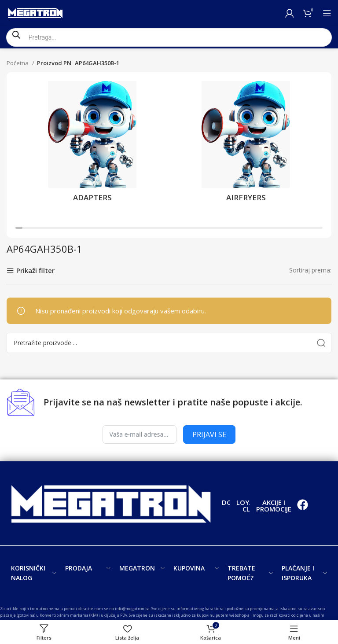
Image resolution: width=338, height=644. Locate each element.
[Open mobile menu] (327, 13)
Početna (18, 63)
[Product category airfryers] (246, 144)
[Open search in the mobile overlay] (169, 37)
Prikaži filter (35, 271)
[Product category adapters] (92, 144)
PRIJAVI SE (209, 434)
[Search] (169, 343)
